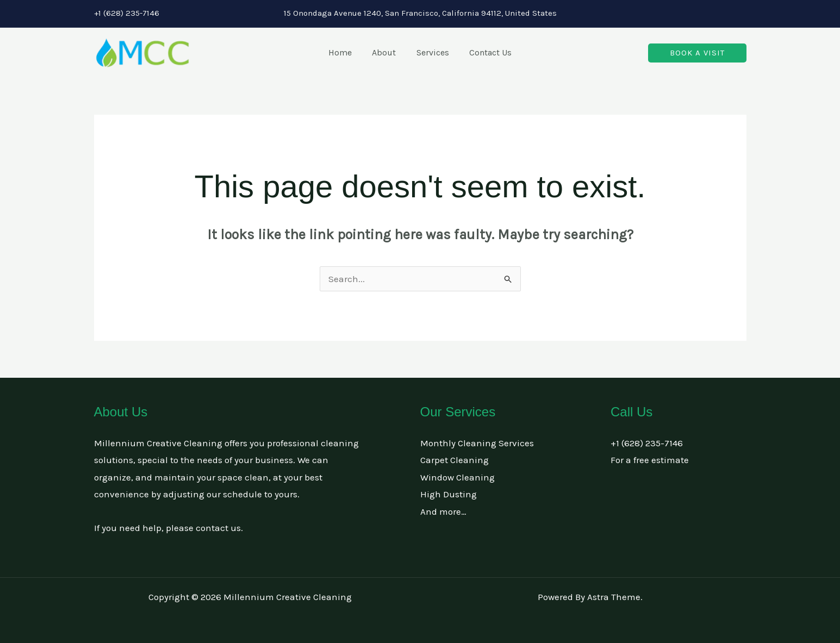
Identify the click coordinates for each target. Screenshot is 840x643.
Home (344, 52)
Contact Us (486, 52)
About (385, 52)
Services (431, 52)
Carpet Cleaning (455, 460)
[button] (697, 53)
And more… (443, 511)
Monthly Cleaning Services (477, 443)
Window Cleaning (458, 477)
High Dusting (449, 494)
